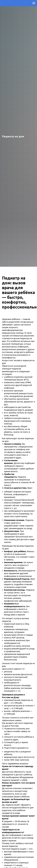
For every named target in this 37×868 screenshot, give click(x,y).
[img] (29, 858)
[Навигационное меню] (34, 3)
